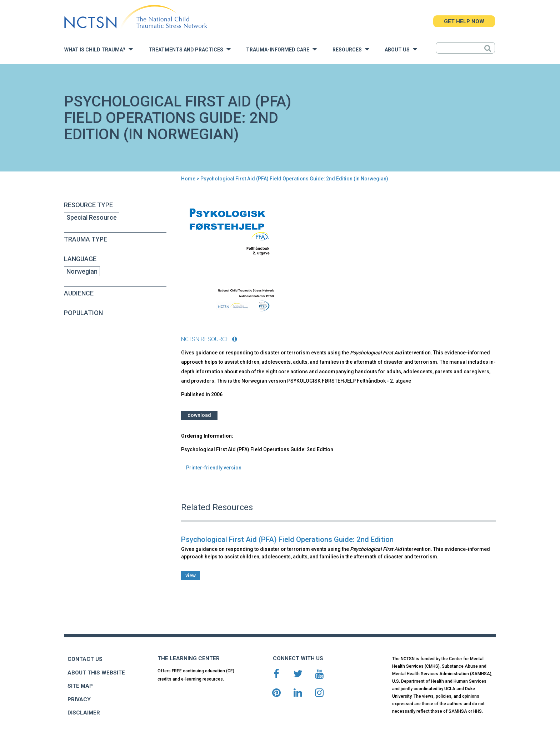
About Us (401, 49)
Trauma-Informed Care (281, 49)
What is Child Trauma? (99, 49)
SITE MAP (80, 686)
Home (188, 179)
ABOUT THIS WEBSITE (96, 673)
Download (199, 415)
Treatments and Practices (190, 49)
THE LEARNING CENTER (189, 658)
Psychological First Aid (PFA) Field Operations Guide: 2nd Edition (287, 539)
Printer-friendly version (214, 468)
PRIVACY (79, 699)
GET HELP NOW (464, 21)
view (191, 576)
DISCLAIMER (84, 713)
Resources (351, 49)
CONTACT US (85, 659)
